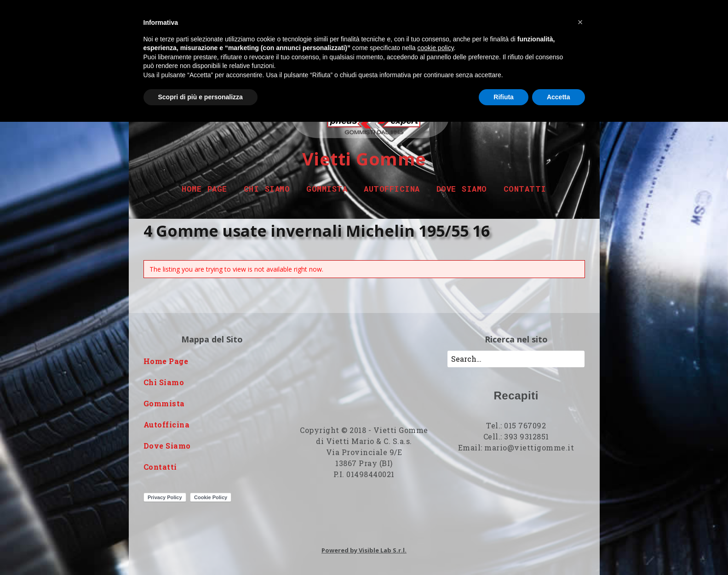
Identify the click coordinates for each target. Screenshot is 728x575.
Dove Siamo (462, 189)
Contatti (525, 189)
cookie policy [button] (435, 48)
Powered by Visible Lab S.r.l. (364, 550)
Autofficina (392, 189)
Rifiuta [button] (504, 97)
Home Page (204, 189)
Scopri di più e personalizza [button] (201, 97)
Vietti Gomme (364, 159)
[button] (580, 22)
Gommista (327, 189)
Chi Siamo (267, 189)
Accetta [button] (559, 97)
